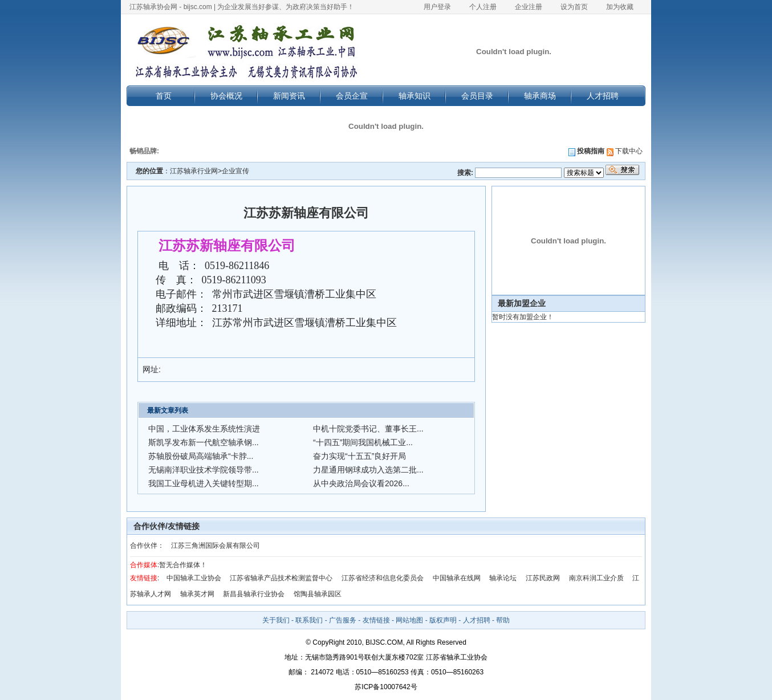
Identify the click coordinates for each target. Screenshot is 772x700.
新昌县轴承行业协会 (254, 594)
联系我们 (309, 620)
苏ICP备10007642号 (386, 687)
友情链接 (376, 620)
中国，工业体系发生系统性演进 (204, 429)
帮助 (503, 620)
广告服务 (343, 620)
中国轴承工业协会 (194, 578)
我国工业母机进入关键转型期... (204, 483)
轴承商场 (540, 96)
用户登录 (437, 7)
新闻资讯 (289, 96)
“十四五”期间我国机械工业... (363, 442)
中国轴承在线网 (457, 578)
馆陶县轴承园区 (318, 594)
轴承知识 (415, 96)
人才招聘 (603, 96)
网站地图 (409, 620)
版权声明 (443, 620)
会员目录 (477, 96)
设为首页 (574, 7)
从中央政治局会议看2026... (361, 483)
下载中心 (625, 151)
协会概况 (226, 96)
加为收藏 (620, 7)
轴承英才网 (197, 594)
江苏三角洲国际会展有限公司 (216, 546)
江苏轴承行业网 (194, 171)
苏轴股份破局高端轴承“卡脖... (201, 456)
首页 (164, 96)
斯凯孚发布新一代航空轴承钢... (204, 442)
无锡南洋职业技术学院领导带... (204, 470)
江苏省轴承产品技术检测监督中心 (281, 578)
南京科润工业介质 (596, 578)
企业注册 (529, 7)
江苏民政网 (543, 578)
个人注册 (483, 7)
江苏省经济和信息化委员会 (383, 578)
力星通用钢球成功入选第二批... (368, 470)
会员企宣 (352, 96)
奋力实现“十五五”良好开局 (359, 456)
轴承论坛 (503, 578)
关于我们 (276, 620)
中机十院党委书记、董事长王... (368, 429)
